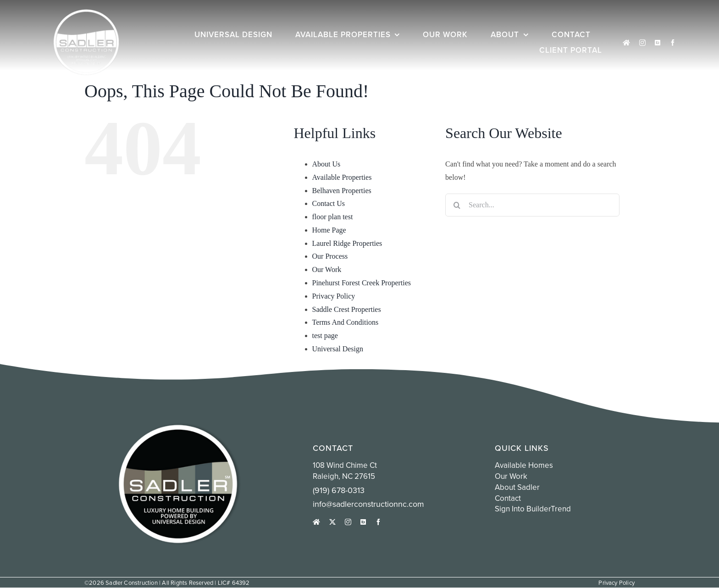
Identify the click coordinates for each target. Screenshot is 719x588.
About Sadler (517, 487)
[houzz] (626, 43)
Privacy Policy (334, 296)
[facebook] (673, 43)
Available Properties (342, 177)
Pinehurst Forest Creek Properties (362, 283)
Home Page (329, 230)
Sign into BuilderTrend (533, 509)
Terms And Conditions (346, 322)
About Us (326, 164)
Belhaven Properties (342, 191)
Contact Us (329, 203)
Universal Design (338, 349)
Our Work (327, 269)
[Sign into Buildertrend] (658, 43)
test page (325, 336)
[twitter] (332, 522)
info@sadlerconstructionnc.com (368, 504)
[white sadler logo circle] (86, 13)
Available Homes (524, 465)
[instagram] (642, 43)
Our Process (330, 256)
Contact (508, 498)
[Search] (457, 205)
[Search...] (532, 205)
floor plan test (333, 217)
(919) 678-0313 (339, 490)
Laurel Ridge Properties (347, 243)
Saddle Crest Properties (347, 309)
